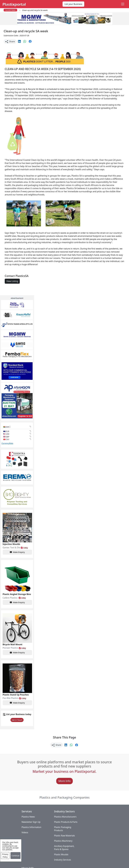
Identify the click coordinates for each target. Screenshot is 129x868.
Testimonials (91, 810)
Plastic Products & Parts (62, 811)
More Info (65, 769)
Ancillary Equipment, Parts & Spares (63, 839)
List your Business (73, 4)
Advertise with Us (93, 805)
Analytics (102, 859)
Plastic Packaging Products (61, 820)
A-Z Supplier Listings (94, 820)
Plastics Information (31, 815)
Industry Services (61, 851)
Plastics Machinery (62, 832)
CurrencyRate (7, 438)
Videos (25, 820)
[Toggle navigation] (123, 4)
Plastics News (28, 805)
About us (89, 859)
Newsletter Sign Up (31, 810)
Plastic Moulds (60, 845)
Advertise (67, 864)
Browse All (89, 815)
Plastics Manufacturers (64, 805)
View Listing (12, 281)
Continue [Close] (16, 856)
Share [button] (10, 42)
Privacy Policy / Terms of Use (66, 859)
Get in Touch (16, 708)
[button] (20, 41)
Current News (10, 10)
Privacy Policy (5, 856)
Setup (55, 864)
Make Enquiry (16, 543)
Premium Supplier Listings (93, 827)
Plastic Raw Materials (63, 827)
